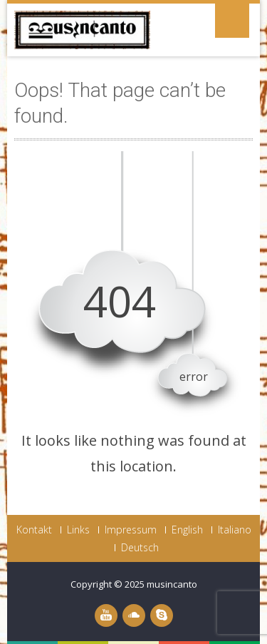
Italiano (235, 530)
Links (78, 530)
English (187, 530)
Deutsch (140, 548)
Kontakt (34, 530)
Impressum (131, 530)
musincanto (172, 584)
